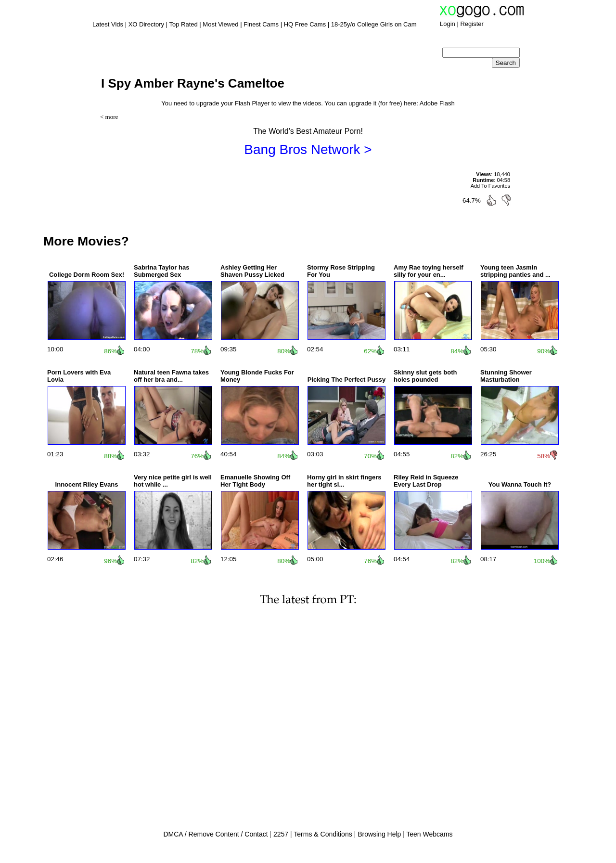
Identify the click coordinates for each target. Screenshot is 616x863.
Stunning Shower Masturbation (506, 376)
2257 (281, 834)
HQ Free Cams (305, 24)
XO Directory (146, 24)
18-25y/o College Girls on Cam (374, 24)
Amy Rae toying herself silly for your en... (429, 271)
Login (448, 24)
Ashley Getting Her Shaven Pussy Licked (252, 271)
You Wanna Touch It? (520, 484)
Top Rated (183, 24)
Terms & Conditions (323, 834)
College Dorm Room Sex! (87, 275)
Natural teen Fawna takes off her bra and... (171, 376)
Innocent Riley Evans (87, 484)
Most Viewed (220, 24)
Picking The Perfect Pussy (347, 380)
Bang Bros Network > (308, 149)
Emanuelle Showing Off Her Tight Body (255, 481)
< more (109, 117)
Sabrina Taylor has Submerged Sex (161, 271)
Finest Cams (261, 24)
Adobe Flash (437, 103)
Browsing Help (379, 834)
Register (472, 24)
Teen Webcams (429, 834)
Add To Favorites (490, 186)
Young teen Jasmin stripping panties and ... (515, 271)
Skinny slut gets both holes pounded (425, 376)
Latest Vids (108, 24)
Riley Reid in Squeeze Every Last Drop (426, 481)
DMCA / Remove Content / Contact (215, 834)
